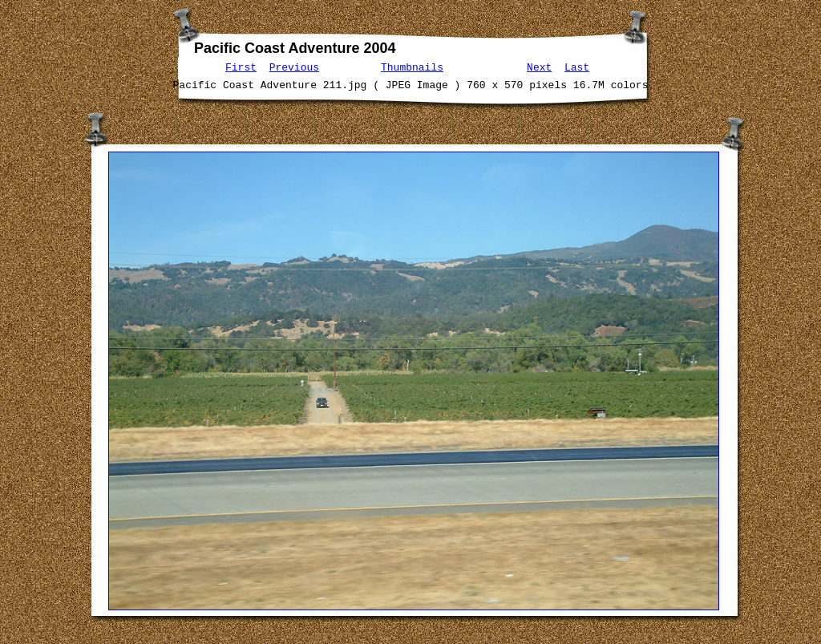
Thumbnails (412, 67)
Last (577, 67)
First (241, 67)
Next (539, 67)
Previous (294, 67)
